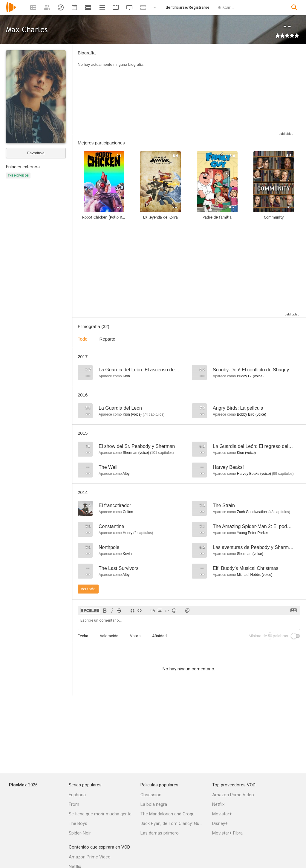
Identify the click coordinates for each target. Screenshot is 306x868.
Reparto (107, 339)
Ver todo (88, 589)
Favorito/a (36, 153)
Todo (83, 339)
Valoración (109, 636)
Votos (135, 636)
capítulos (153, 414)
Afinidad (159, 636)
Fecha (83, 636)
